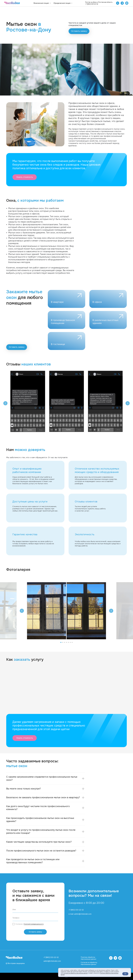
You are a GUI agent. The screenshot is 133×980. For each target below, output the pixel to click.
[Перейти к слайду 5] (68, 642)
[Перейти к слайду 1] (61, 642)
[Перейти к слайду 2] (63, 642)
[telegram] (122, 3)
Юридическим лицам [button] (62, 3)
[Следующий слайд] (128, 403)
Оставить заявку (35, 932)
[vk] (111, 959)
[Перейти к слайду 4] (66, 642)
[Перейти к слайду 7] (72, 642)
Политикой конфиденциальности (34, 924)
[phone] (35, 918)
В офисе (97, 302)
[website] (127, 3)
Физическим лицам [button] (41, 3)
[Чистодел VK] (118, 3)
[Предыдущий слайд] (5, 403)
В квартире (57, 302)
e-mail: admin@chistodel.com (80, 914)
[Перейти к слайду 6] (70, 642)
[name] (35, 910)
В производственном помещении (63, 322)
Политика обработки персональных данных (88, 958)
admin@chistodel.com (52, 961)
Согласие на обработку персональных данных (89, 963)
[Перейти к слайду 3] (65, 642)
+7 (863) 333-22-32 (92, 4)
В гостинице (58, 344)
